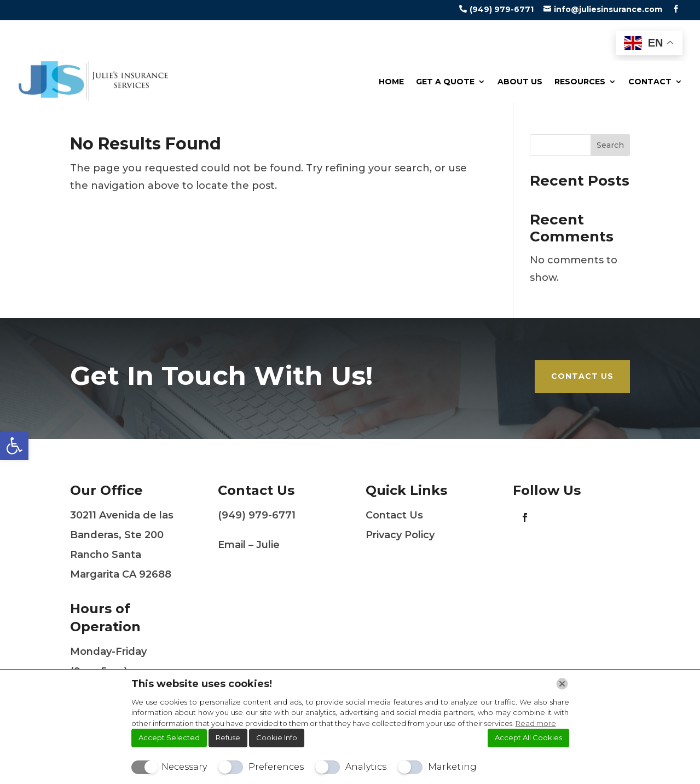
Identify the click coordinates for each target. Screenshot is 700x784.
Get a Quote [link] (445, 82)
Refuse (228, 737)
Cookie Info (277, 737)
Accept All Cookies (528, 737)
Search (610, 145)
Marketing (452, 767)
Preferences (276, 767)
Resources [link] (580, 82)
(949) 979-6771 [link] (502, 9)
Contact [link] (650, 82)
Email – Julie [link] (249, 545)
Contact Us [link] (582, 376)
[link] (14, 446)
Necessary (184, 767)
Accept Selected (169, 737)
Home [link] (391, 82)
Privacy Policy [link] (400, 535)
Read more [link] (536, 723)
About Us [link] (520, 82)
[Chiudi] (562, 684)
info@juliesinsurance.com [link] (608, 9)
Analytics (366, 767)
